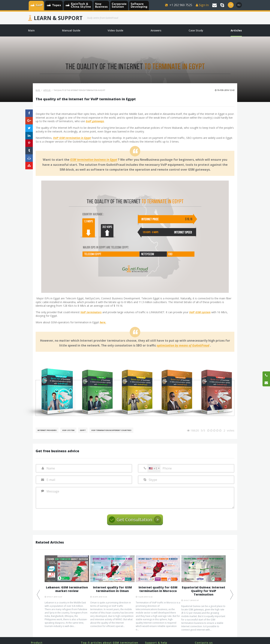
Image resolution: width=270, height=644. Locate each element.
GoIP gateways (95, 121)
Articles (47, 90)
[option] (67, 592)
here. (103, 322)
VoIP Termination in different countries (111, 430)
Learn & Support (58, 18)
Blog (38, 90)
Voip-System (68, 430)
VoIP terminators (91, 312)
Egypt (83, 430)
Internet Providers (47, 430)
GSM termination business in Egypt (94, 160)
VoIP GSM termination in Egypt (72, 138)
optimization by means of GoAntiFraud (183, 346)
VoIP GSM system (200, 312)
